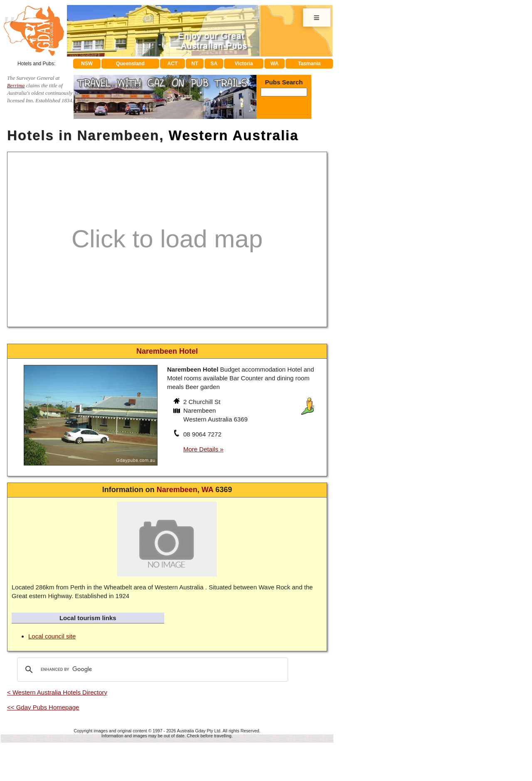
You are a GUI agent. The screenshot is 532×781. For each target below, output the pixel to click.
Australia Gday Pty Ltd (199, 731)
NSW (87, 64)
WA (275, 64)
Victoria (244, 64)
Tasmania (309, 64)
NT (195, 64)
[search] (151, 670)
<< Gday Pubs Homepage (43, 707)
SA (214, 64)
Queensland (130, 64)
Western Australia (234, 135)
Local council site (52, 636)
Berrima (16, 86)
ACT (173, 64)
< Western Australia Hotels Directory (57, 692)
